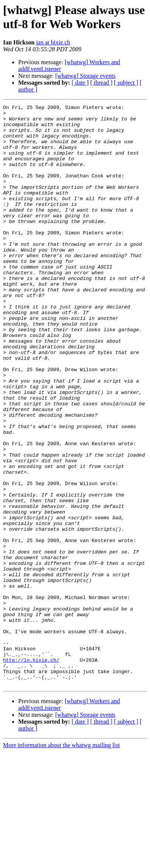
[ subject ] (126, 83)
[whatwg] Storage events (85, 76)
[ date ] (80, 83)
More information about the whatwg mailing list (61, 861)
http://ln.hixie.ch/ (31, 772)
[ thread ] (101, 83)
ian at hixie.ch (53, 42)
